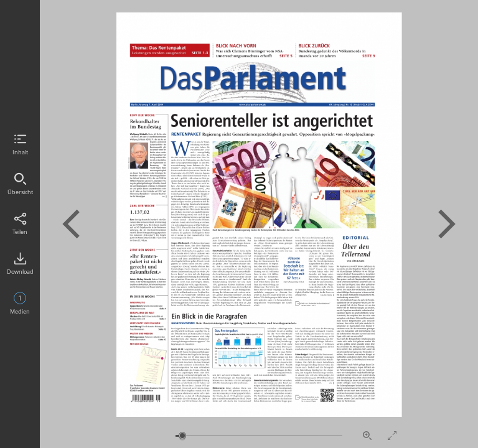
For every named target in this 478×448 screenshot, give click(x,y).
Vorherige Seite (71, 224)
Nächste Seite (447, 224)
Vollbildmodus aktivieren (392, 436)
